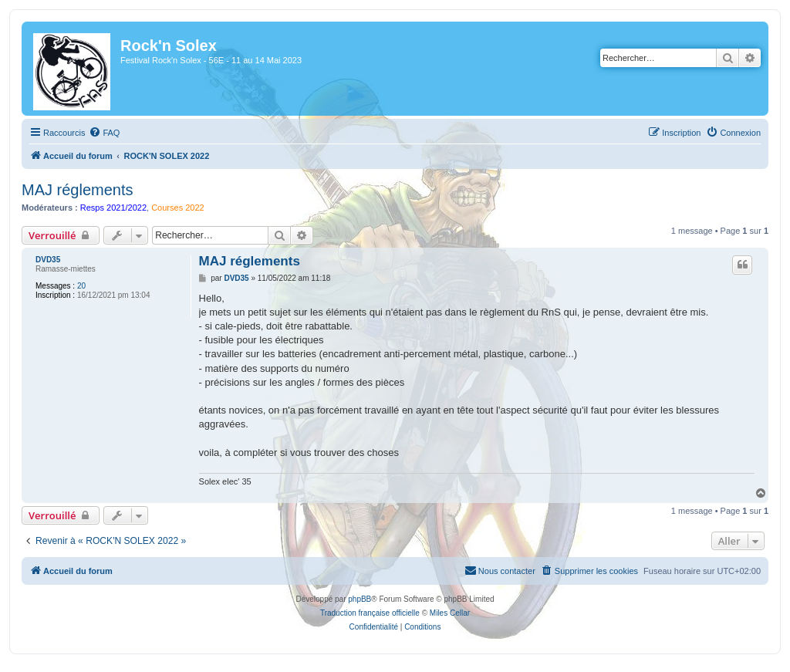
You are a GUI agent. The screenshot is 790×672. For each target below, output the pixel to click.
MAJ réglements (78, 190)
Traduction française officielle (370, 613)
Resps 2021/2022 (113, 208)
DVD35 (48, 260)
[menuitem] (104, 133)
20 (81, 286)
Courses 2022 (178, 208)
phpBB (360, 599)
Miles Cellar (450, 613)
